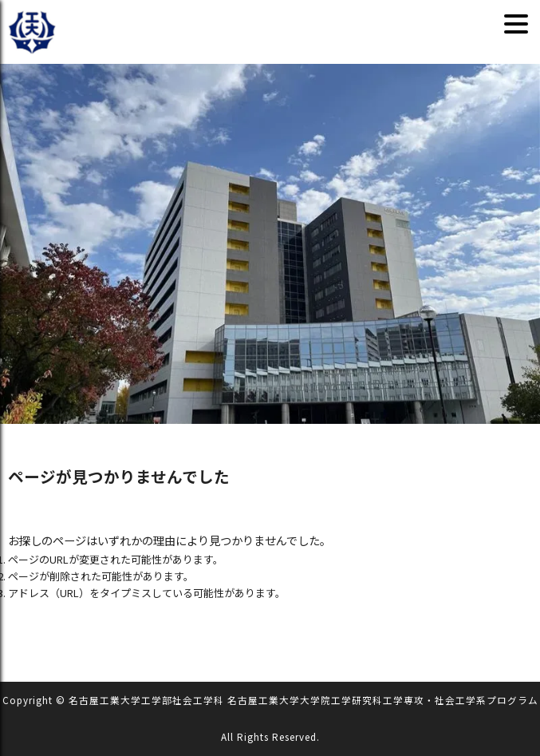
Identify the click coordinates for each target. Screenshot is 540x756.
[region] (270, 244)
